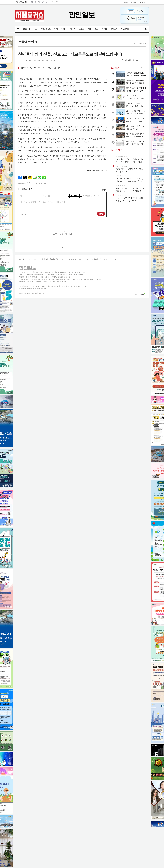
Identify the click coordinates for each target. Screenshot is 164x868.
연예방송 (72, 29)
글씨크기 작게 (145, 60)
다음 (67, 247)
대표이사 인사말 (25, 259)
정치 (63, 29)
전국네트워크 (46, 29)
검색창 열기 (146, 29)
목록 (126, 60)
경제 (56, 29)
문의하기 (116, 259)
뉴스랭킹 (115, 68)
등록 (101, 214)
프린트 (133, 60)
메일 (130, 60)
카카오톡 (30, 178)
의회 (96, 29)
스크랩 (137, 60)
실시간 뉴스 (117, 150)
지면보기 (114, 29)
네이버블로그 (47, 2)
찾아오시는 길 (38, 259)
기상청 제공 (56, 3)
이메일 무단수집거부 (94, 259)
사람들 (104, 29)
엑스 (39, 2)
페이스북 (35, 2)
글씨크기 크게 (141, 60)
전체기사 (26, 29)
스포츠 (81, 29)
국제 (89, 29)
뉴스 (35, 29)
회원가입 (141, 2)
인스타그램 (43, 2)
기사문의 (134, 2)
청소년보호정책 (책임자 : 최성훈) (72, 259)
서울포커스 (125, 29)
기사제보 (127, 2)
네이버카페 (39, 178)
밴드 (44, 178)
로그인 (147, 2)
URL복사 (122, 60)
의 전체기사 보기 (96, 170)
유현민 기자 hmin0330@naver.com (29, 60)
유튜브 (32, 2)
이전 (58, 247)
